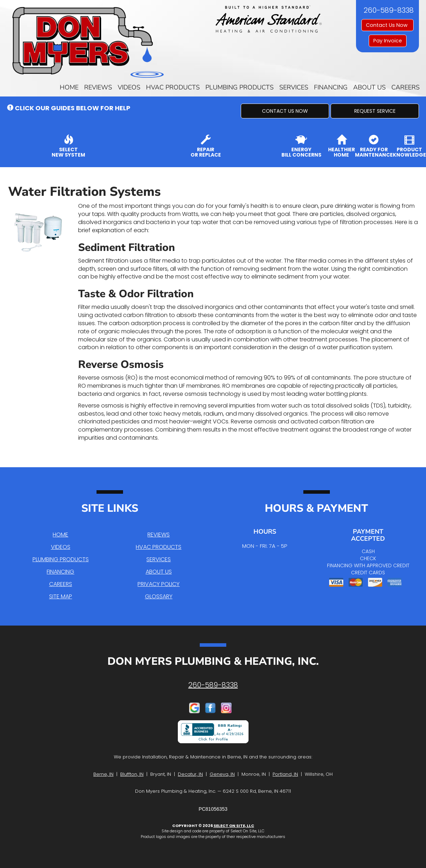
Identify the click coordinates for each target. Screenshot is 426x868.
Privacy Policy (159, 584)
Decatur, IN (190, 774)
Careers (405, 87)
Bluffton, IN (132, 774)
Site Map (61, 596)
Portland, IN (285, 774)
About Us (369, 87)
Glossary (159, 596)
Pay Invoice (388, 41)
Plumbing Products (240, 87)
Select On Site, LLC (234, 826)
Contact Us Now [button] (387, 25)
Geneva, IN (222, 774)
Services (294, 87)
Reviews (98, 87)
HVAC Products (173, 87)
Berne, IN (103, 774)
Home (69, 87)
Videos (129, 87)
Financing (331, 87)
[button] (285, 111)
